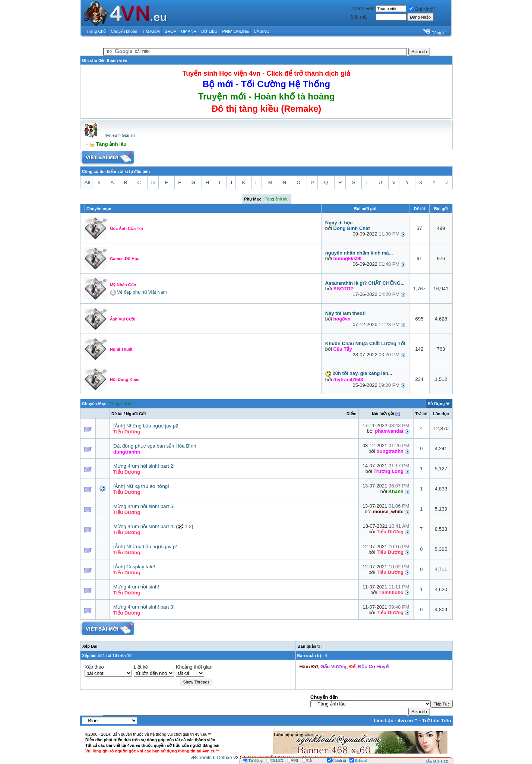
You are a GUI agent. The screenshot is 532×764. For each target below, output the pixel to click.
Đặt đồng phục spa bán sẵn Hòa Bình (155, 446)
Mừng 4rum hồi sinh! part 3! (144, 607)
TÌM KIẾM (151, 31)
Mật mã (359, 17)
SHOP (170, 31)
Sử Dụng (436, 404)
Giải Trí (128, 135)
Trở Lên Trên (437, 721)
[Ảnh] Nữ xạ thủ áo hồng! (141, 486)
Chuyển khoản (124, 31)
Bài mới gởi (383, 413)
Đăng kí (438, 33)
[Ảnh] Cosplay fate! (134, 567)
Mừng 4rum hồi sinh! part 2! (144, 466)
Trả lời (422, 414)
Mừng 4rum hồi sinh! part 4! (144, 526)
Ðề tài (117, 414)
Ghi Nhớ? (422, 9)
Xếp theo (94, 667)
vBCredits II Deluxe (211, 757)
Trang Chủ (96, 31)
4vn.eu (111, 135)
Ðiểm (351, 414)
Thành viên (362, 8)
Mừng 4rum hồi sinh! (136, 587)
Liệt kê (141, 667)
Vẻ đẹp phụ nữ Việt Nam (142, 292)
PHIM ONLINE (235, 31)
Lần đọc (441, 414)
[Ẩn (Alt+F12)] (438, 761)
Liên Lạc (384, 721)
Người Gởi (136, 414)
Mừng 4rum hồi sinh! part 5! (144, 506)
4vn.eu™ (408, 721)
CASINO (262, 31)
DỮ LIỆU (209, 31)
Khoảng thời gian (194, 667)
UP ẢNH (189, 31)
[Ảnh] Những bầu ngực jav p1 (146, 547)
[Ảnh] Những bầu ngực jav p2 (146, 426)
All (87, 182)
